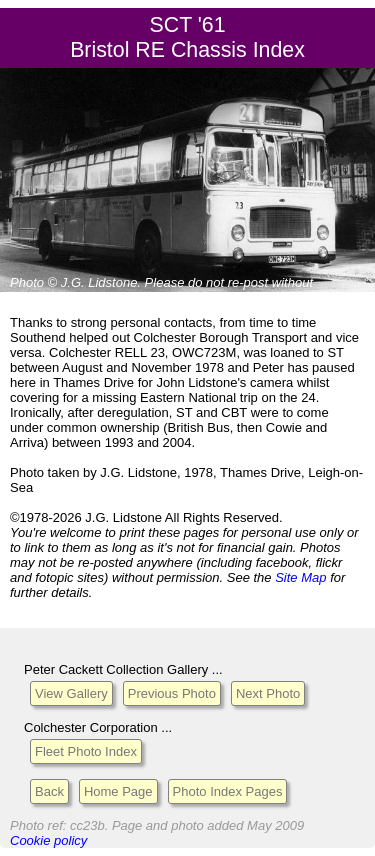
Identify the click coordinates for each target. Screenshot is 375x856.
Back (49, 791)
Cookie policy (48, 840)
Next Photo (268, 693)
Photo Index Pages (228, 791)
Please (165, 282)
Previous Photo (172, 693)
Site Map (300, 577)
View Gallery (71, 693)
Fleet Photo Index (86, 751)
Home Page (118, 791)
